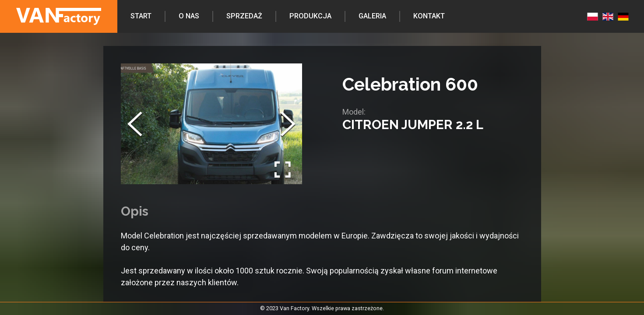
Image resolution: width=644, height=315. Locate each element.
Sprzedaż (244, 16)
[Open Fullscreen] (283, 170)
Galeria (372, 16)
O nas (189, 16)
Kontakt (429, 16)
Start (141, 16)
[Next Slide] (288, 124)
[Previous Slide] (135, 124)
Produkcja (310, 16)
